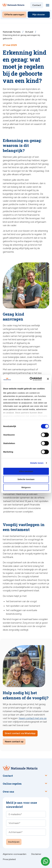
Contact (37, 5)
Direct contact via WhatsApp (20, 733)
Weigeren (26, 487)
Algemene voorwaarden (15, 854)
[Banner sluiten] (48, 379)
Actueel (29, 32)
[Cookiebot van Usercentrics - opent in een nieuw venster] (31, 379)
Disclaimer (36, 854)
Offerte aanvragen (14, 14)
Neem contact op (14, 742)
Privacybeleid (9, 859)
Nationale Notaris (12, 32)
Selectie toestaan (26, 479)
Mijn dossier (39, 14)
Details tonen (37, 463)
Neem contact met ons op (33, 718)
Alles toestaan (26, 471)
